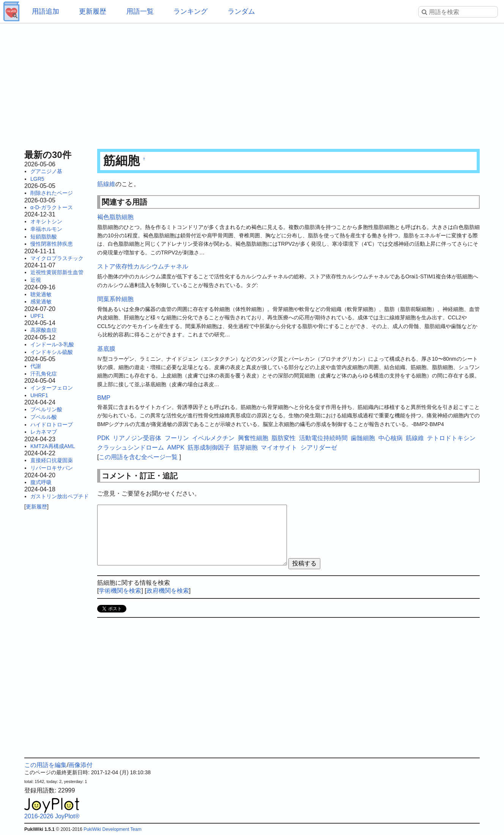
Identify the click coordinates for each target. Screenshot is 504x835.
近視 (36, 280)
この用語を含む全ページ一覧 (138, 457)
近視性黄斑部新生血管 (57, 272)
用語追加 (46, 11)
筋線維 (106, 184)
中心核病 (391, 438)
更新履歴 (93, 11)
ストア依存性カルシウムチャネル (143, 266)
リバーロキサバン (52, 468)
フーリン (177, 438)
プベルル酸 (44, 417)
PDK (103, 438)
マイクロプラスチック (57, 258)
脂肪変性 (283, 438)
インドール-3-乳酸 (52, 344)
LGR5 (37, 179)
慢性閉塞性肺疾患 (52, 244)
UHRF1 (39, 395)
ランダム (241, 11)
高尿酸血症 (44, 330)
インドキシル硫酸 (52, 352)
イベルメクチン (213, 438)
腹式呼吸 (41, 482)
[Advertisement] (252, 84)
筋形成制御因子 (209, 447)
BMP (104, 398)
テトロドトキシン (451, 438)
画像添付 (80, 765)
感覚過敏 (41, 301)
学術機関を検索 (120, 591)
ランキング (191, 11)
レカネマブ (44, 432)
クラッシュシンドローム (131, 447)
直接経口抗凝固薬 (52, 460)
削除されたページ (52, 193)
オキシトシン (46, 221)
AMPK (176, 447)
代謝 (36, 366)
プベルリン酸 (46, 409)
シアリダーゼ (319, 447)
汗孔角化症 (44, 374)
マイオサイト (279, 447)
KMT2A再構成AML (53, 446)
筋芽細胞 (246, 447)
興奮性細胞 (253, 438)
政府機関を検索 (168, 591)
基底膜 (106, 349)
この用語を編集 (46, 765)
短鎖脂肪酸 (44, 237)
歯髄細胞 (363, 438)
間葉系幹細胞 (115, 299)
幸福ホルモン (46, 229)
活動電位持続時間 (323, 438)
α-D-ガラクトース (52, 207)
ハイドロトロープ (52, 425)
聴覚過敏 (41, 294)
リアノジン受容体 (137, 438)
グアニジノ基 (46, 171)
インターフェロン (52, 388)
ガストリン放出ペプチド (60, 496)
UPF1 (37, 316)
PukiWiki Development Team (113, 829)
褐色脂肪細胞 (115, 217)
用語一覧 (140, 11)
